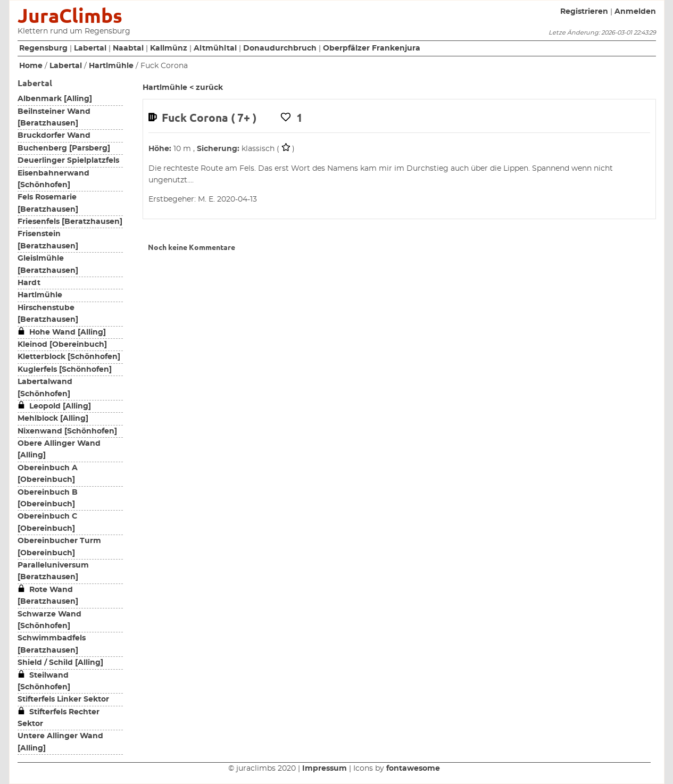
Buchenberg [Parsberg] (64, 148)
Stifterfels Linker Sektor (63, 699)
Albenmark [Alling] (55, 99)
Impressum (325, 769)
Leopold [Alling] (54, 406)
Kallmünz (169, 48)
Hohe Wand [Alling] (62, 332)
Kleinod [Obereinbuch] (62, 345)
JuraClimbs (70, 16)
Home (31, 66)
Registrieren (584, 12)
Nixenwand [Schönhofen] (67, 431)
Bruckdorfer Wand (54, 136)
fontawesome (413, 769)
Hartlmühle (111, 66)
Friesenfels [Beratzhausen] (70, 222)
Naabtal (128, 48)
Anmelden (635, 12)
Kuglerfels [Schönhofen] (65, 370)
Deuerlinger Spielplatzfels (68, 161)
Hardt (29, 283)
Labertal (90, 48)
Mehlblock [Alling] (53, 419)
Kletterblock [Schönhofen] (69, 357)
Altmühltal (215, 48)
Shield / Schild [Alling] (60, 663)
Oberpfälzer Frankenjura (372, 48)
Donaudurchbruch (280, 48)
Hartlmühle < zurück (183, 88)
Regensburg (43, 48)
